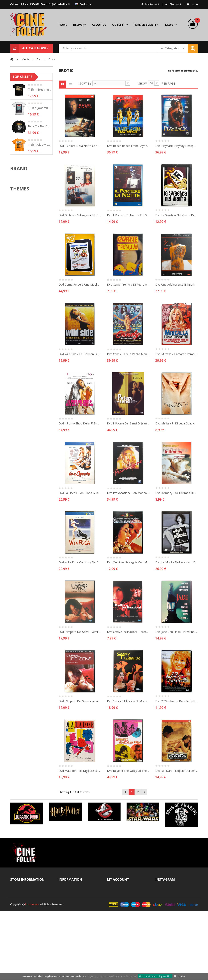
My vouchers (119, 926)
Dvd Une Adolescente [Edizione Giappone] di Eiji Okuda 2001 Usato (176, 284)
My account (152, 4)
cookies (38, 976)
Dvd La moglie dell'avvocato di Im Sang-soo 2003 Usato (176, 562)
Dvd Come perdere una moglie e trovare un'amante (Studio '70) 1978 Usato (80, 284)
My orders (117, 891)
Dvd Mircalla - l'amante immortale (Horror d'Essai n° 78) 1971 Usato (176, 354)
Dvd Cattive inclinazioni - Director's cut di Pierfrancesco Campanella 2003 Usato (128, 632)
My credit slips (120, 905)
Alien (20, 313)
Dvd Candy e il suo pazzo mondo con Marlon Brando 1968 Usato (128, 354)
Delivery (68, 932)
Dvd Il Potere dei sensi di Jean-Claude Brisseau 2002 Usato (128, 423)
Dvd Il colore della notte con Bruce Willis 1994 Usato (80, 146)
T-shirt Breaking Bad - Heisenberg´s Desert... (39, 152)
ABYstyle (22, 242)
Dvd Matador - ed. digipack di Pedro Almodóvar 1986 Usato (80, 771)
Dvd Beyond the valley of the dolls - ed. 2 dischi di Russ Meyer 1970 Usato (128, 771)
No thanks (180, 976)
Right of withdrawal (75, 939)
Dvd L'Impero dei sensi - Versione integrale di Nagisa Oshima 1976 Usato (80, 632)
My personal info (121, 919)
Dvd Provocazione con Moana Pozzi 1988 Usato (128, 493)
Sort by (85, 83)
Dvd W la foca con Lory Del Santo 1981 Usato (80, 562)
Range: (19, 117)
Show (143, 83)
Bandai (21, 248)
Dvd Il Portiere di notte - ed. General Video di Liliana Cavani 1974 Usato (128, 215)
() (196, 21)
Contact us (69, 891)
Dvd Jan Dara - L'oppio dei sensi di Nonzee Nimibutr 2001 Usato (176, 771)
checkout (175, 4)
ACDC (20, 300)
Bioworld (22, 266)
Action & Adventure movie (33, 307)
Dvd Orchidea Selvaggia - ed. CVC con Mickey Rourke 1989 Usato (80, 215)
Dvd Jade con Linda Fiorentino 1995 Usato (176, 632)
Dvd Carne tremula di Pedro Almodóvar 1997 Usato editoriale (128, 284)
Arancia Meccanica (28, 319)
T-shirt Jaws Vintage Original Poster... (39, 171)
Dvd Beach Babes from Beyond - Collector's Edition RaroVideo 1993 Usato (128, 146)
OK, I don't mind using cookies (155, 976)
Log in (194, 4)
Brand (19, 231)
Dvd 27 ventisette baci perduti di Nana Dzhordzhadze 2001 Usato (176, 701)
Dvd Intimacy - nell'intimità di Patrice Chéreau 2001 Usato (176, 493)
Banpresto (23, 254)
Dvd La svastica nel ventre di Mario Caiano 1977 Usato (176, 215)
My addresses (120, 912)
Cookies (68, 946)
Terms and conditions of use (78, 922)
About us (68, 912)
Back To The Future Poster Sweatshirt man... (39, 189)
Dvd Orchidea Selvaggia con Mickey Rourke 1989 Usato (128, 562)
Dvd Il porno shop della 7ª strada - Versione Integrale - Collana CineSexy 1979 (80, 423)
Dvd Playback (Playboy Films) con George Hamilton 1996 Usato (176, 146)
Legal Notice (70, 905)
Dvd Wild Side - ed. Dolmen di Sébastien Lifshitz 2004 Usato (80, 354)
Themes (20, 290)
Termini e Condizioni (75, 898)
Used (25, 96)
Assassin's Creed (28, 325)
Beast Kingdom (26, 260)
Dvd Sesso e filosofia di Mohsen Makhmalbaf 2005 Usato (128, 701)
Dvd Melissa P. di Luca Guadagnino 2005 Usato (176, 423)
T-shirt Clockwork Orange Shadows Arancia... (39, 208)
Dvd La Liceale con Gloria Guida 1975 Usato (80, 493)
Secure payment (73, 953)
